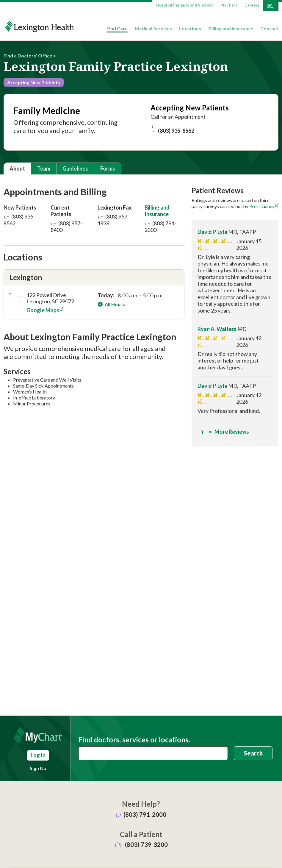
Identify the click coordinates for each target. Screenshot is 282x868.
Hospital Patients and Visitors (185, 5)
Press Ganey (262, 206)
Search (253, 753)
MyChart (229, 5)
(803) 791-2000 (145, 814)
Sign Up (38, 768)
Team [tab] (44, 168)
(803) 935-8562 (172, 129)
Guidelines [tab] (75, 168)
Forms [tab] (108, 168)
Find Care (117, 28)
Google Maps (43, 310)
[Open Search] (270, 6)
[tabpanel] (141, 319)
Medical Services (153, 28)
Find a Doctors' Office (28, 56)
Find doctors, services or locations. (134, 740)
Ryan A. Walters (217, 329)
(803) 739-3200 (146, 844)
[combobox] (153, 753)
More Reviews (225, 432)
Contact (269, 28)
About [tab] (17, 168)
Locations (190, 28)
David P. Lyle (212, 232)
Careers (252, 5)
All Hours (114, 304)
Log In (38, 755)
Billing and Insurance (231, 28)
